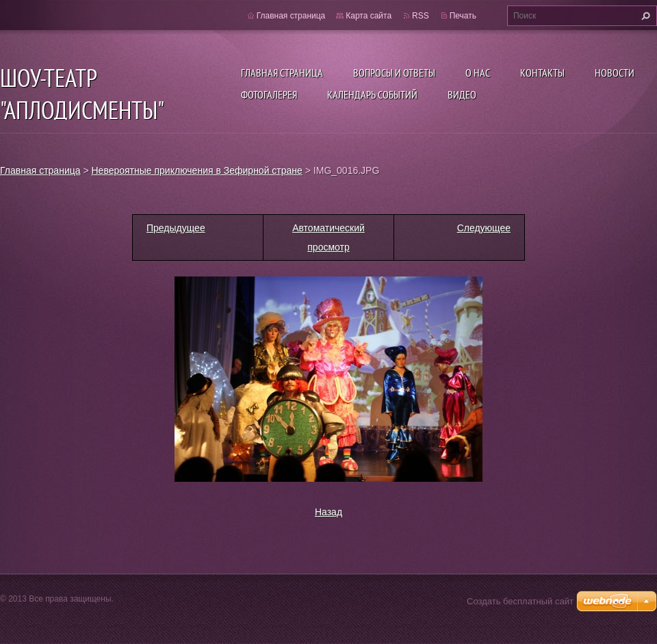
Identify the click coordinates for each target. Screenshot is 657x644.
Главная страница (282, 73)
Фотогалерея (269, 94)
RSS (421, 16)
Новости (615, 73)
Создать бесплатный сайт (520, 601)
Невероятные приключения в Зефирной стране (197, 170)
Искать (644, 16)
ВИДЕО (462, 94)
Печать (463, 16)
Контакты (542, 73)
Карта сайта (369, 16)
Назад (328, 512)
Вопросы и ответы (394, 73)
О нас (478, 73)
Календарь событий (372, 94)
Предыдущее (176, 228)
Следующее (484, 228)
